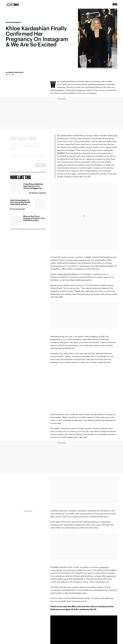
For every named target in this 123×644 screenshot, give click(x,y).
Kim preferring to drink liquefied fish (69, 579)
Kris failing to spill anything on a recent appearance (93, 576)
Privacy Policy (14, 159)
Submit (41, 167)
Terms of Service (40, 158)
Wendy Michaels (16, 72)
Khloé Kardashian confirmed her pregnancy (68, 90)
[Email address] (28, 156)
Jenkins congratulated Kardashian (64, 274)
